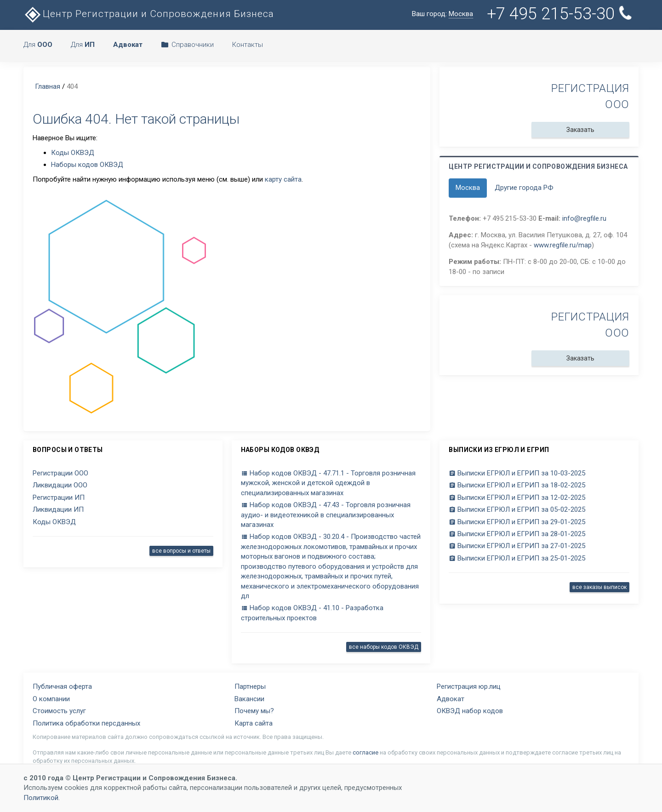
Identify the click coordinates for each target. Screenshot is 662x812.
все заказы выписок (599, 587)
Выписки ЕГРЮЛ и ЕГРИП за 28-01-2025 (517, 534)
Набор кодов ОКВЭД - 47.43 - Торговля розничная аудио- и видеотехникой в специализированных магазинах (326, 515)
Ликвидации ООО (60, 485)
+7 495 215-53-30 (559, 14)
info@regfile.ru (584, 218)
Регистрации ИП (59, 497)
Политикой (41, 798)
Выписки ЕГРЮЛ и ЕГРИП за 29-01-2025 (517, 522)
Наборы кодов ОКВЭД (87, 165)
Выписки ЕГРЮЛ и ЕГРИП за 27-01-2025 (517, 546)
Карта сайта (254, 723)
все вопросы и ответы (181, 551)
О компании (51, 699)
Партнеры (250, 686)
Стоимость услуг (59, 711)
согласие (365, 752)
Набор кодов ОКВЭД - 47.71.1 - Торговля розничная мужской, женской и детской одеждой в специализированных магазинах (328, 483)
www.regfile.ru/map (563, 245)
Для (38, 45)
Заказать (580, 130)
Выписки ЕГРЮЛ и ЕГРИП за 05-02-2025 (517, 509)
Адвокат (451, 699)
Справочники (187, 45)
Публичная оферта (62, 686)
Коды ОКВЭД (73, 153)
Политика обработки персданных (86, 723)
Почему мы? (254, 711)
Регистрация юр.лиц (469, 686)
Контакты (248, 45)
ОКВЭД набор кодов (470, 711)
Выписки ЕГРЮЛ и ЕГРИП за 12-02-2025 (517, 497)
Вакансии (249, 699)
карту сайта (283, 179)
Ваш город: (442, 14)
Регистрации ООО (60, 473)
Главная (48, 86)
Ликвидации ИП (58, 509)
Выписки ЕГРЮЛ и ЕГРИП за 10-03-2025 (517, 473)
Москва (468, 188)
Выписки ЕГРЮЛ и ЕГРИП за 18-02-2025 (517, 485)
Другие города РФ (524, 188)
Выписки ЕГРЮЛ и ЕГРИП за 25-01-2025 (517, 558)
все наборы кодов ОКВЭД (384, 647)
